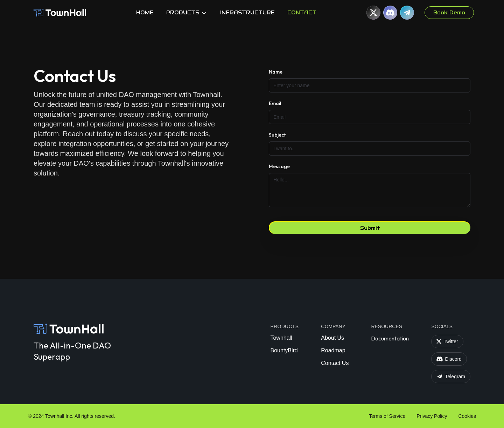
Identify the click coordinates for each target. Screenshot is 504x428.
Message (279, 166)
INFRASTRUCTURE (247, 13)
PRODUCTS (187, 13)
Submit (370, 228)
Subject (277, 135)
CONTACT (302, 13)
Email (275, 103)
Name (276, 72)
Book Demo (449, 13)
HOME (145, 13)
